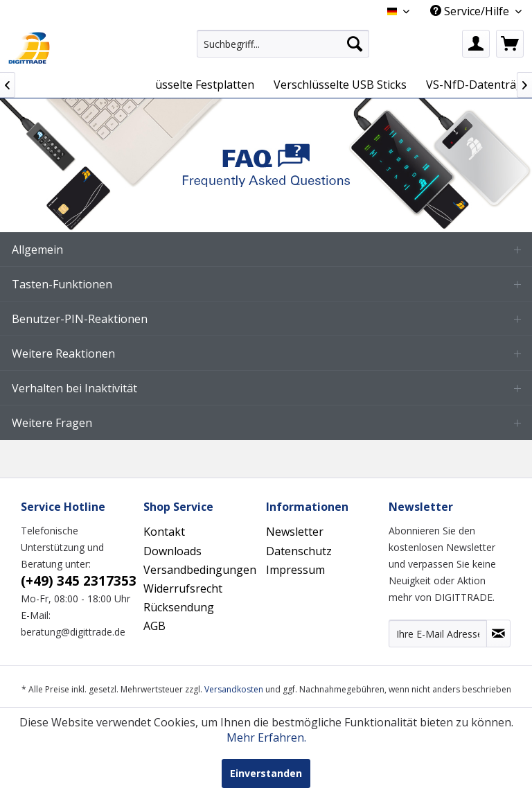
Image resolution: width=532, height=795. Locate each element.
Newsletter (295, 532)
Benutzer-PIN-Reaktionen (80, 319)
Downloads (172, 551)
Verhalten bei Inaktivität (74, 388)
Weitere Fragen (52, 423)
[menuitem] (283, 44)
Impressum (295, 570)
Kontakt (164, 532)
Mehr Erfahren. (266, 737)
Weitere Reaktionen (63, 353)
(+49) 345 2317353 (79, 581)
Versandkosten (234, 689)
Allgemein (37, 250)
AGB (154, 626)
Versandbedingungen (200, 570)
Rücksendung (179, 607)
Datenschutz (299, 551)
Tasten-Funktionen (62, 284)
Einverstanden (266, 773)
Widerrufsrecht (183, 588)
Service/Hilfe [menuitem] (471, 11)
